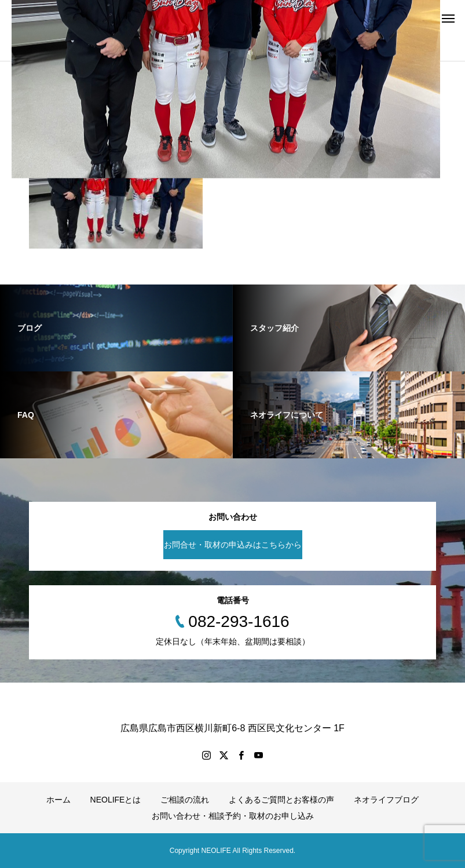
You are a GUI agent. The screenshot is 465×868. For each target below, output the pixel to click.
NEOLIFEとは (116, 800)
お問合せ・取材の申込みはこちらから (233, 545)
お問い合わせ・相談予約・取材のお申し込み (233, 816)
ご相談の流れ (185, 800)
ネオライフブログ (386, 800)
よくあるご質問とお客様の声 (281, 800)
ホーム (58, 800)
